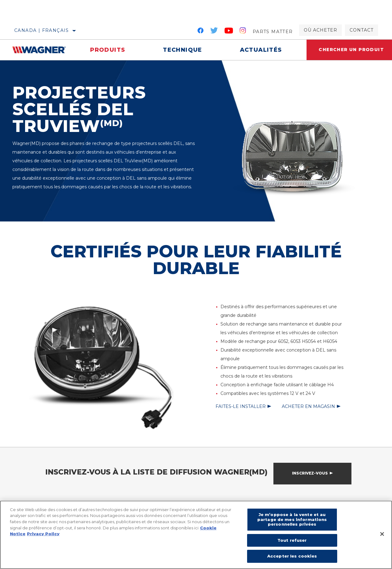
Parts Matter (273, 32)
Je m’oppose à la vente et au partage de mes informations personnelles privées (292, 519)
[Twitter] (214, 32)
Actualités (261, 50)
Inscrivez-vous (310, 473)
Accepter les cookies (292, 556)
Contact (362, 30)
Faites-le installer (241, 406)
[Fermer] (382, 534)
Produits (108, 50)
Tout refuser (292, 540)
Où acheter (320, 30)
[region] (196, 535)
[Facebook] (200, 32)
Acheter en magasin (308, 406)
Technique (183, 50)
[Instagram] (243, 32)
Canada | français (42, 30)
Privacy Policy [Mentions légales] (43, 534)
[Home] (42, 50)
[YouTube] (229, 32)
